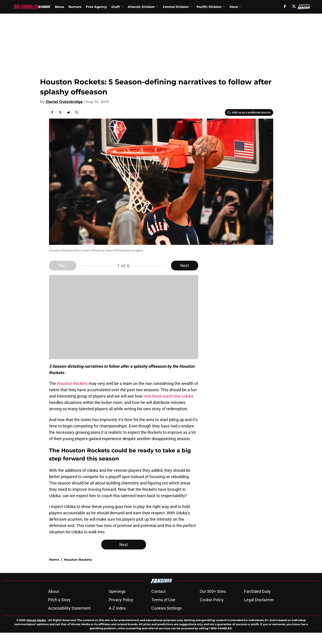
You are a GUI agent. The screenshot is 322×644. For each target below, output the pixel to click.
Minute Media (36, 620)
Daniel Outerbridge (64, 102)
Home (54, 560)
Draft (116, 7)
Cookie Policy (212, 600)
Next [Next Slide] (185, 266)
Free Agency (96, 7)
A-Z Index (117, 608)
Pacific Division (209, 7)
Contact (159, 591)
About (54, 591)
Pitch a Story (59, 600)
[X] (294, 6)
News (59, 7)
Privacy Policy (121, 600)
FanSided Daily (257, 591)
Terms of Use (163, 600)
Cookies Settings (167, 608)
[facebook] (285, 6)
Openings (117, 591)
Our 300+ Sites (213, 591)
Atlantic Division (141, 7)
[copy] (77, 112)
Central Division (176, 7)
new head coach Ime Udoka (168, 396)
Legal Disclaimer (259, 600)
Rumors (75, 7)
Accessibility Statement (69, 608)
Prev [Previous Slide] (63, 266)
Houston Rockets (72, 383)
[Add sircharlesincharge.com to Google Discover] (249, 112)
